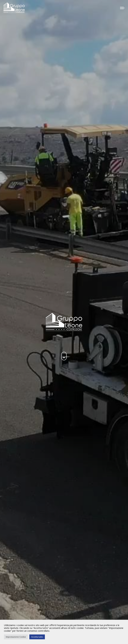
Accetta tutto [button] (37, 637)
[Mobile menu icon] (122, 7)
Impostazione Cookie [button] (16, 637)
